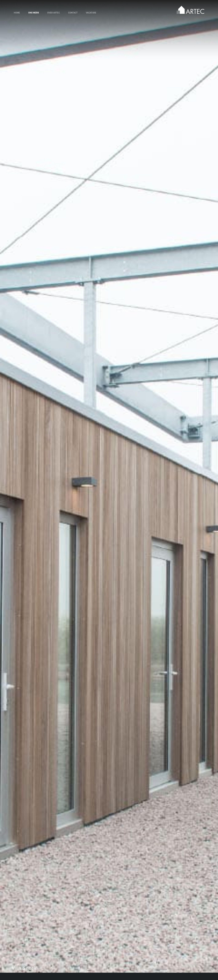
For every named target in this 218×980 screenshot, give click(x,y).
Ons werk (34, 13)
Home (17, 13)
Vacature (91, 13)
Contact (73, 13)
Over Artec (54, 13)
